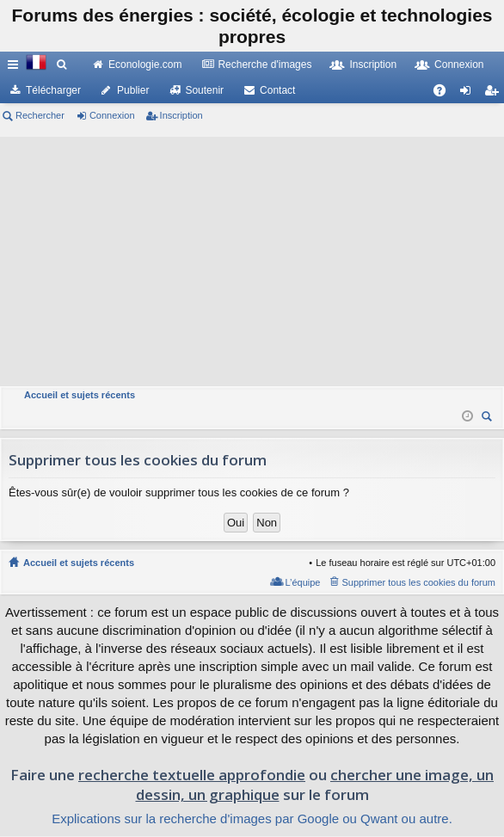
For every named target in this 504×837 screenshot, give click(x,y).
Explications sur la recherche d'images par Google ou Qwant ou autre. (252, 819)
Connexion (459, 65)
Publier (133, 90)
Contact (277, 90)
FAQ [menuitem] (445, 94)
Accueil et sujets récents (79, 563)
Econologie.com (145, 65)
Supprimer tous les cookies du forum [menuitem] (418, 582)
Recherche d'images (264, 65)
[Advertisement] (252, 257)
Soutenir (204, 90)
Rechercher (40, 115)
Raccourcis (16, 68)
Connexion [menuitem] (469, 94)
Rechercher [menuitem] (489, 418)
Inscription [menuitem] (495, 94)
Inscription (373, 65)
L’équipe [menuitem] (302, 582)
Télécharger (53, 90)
